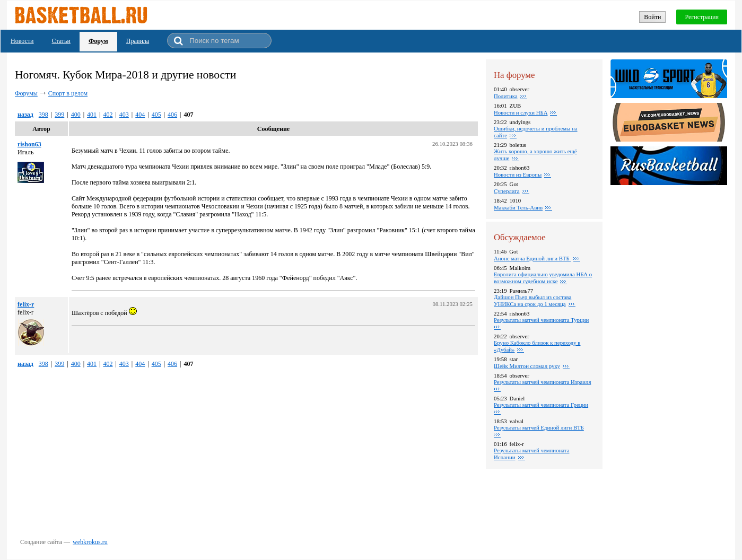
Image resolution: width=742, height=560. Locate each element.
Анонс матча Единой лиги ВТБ (532, 258)
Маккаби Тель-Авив (518, 207)
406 (172, 115)
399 (59, 115)
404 (140, 115)
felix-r (26, 304)
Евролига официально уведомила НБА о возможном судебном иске (543, 278)
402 (108, 115)
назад (25, 115)
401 (92, 115)
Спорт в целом (68, 93)
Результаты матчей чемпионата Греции (541, 405)
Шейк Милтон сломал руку (527, 366)
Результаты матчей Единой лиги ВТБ (539, 427)
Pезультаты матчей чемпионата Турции (541, 320)
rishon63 (29, 144)
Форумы (26, 93)
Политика (506, 96)
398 (43, 115)
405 (156, 115)
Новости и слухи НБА (521, 112)
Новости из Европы (518, 174)
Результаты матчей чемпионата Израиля (542, 382)
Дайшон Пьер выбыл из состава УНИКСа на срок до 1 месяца (533, 300)
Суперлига (507, 191)
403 (124, 115)
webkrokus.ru (90, 542)
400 (76, 115)
